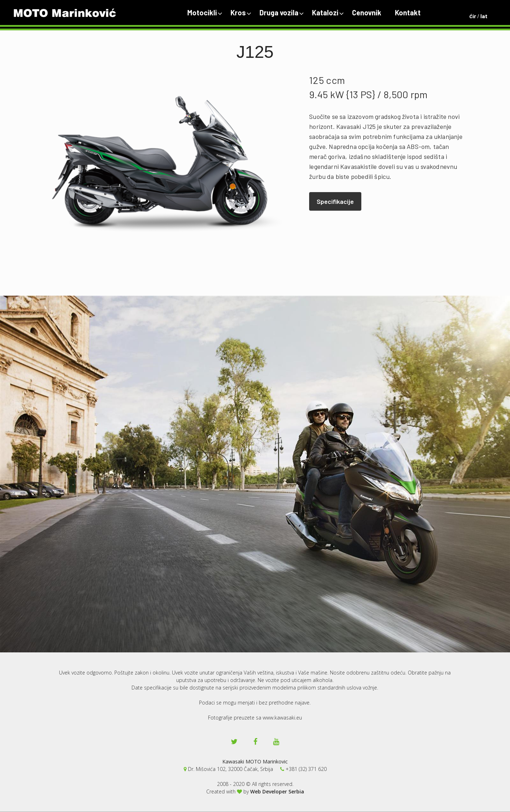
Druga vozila (279, 12)
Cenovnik (367, 12)
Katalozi (325, 12)
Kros (238, 12)
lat (484, 16)
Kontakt (408, 12)
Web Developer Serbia (277, 791)
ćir (473, 16)
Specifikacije (335, 201)
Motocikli (202, 12)
